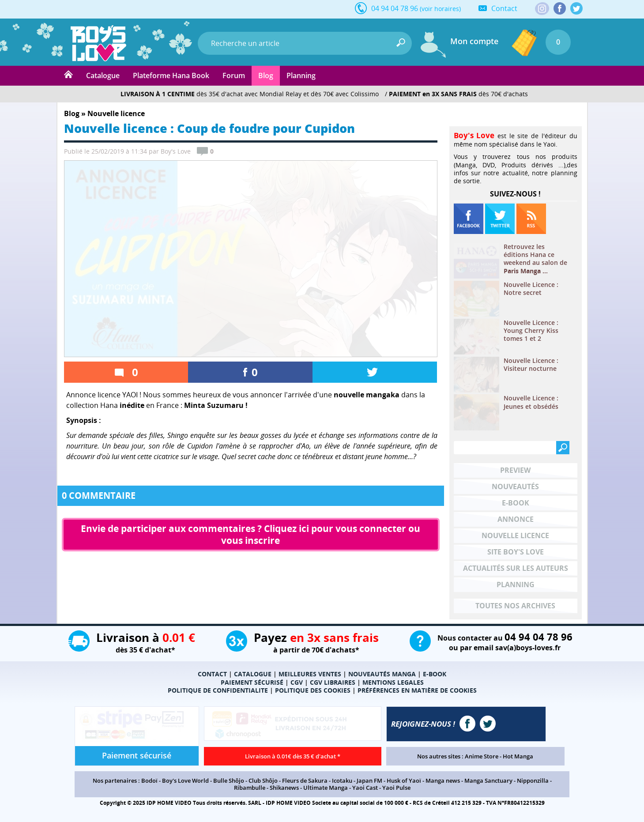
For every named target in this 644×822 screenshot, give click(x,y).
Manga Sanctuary (488, 781)
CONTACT (212, 674)
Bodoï (149, 781)
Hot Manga (518, 756)
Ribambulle (250, 788)
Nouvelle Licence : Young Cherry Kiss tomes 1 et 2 (531, 331)
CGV (297, 682)
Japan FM (369, 781)
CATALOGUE (253, 674)
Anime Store (482, 756)
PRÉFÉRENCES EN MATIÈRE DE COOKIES (417, 690)
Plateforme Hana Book (171, 75)
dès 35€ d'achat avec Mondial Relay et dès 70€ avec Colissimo (250, 94)
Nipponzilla (533, 781)
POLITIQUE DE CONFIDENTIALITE (218, 690)
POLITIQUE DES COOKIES (313, 690)
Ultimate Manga (326, 788)
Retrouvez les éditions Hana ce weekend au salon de (535, 259)
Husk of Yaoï (404, 781)
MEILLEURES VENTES (310, 674)
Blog (266, 75)
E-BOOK (435, 674)
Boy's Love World (185, 781)
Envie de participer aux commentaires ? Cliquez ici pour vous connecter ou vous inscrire (252, 534)
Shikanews (284, 788)
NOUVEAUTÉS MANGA (382, 674)
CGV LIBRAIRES (333, 682)
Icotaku (342, 781)
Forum (234, 75)
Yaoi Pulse (396, 788)
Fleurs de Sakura (305, 781)
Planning (301, 75)
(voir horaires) (440, 9)
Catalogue (103, 75)
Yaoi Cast (365, 788)
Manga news (443, 781)
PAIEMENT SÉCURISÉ (252, 682)
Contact (504, 8)
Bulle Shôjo (229, 781)
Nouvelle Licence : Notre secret (531, 289)
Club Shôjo (263, 781)
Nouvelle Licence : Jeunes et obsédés (531, 402)
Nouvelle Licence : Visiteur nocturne (531, 365)
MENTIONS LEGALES (393, 682)
